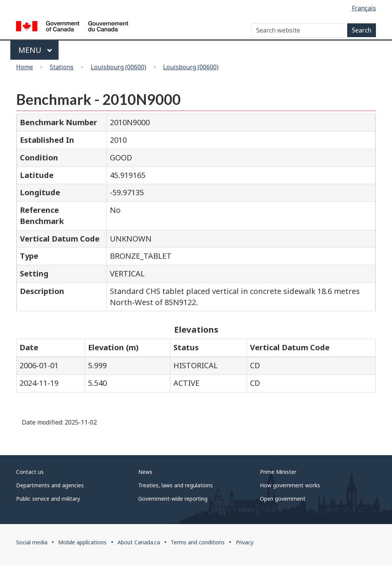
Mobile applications (82, 542)
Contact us (30, 472)
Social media (32, 542)
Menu (35, 50)
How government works (290, 485)
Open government (283, 499)
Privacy (245, 542)
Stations (62, 67)
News (145, 472)
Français (364, 8)
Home (24, 67)
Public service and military (48, 499)
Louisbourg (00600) (118, 67)
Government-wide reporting (173, 499)
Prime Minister (278, 472)
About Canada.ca (139, 542)
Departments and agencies (50, 485)
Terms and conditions (198, 542)
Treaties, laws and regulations (176, 485)
